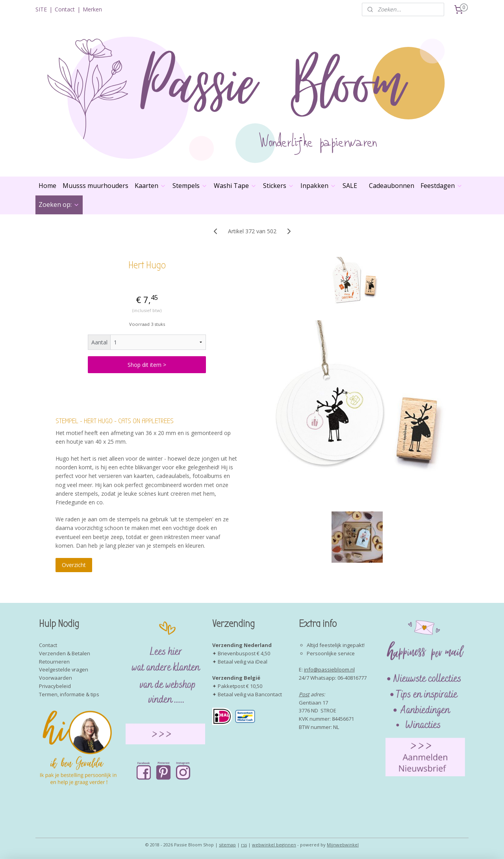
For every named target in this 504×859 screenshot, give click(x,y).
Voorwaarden (56, 678)
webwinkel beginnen (274, 845)
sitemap (227, 845)
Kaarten (150, 186)
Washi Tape (235, 186)
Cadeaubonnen (392, 186)
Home (47, 186)
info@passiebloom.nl (329, 669)
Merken (92, 9)
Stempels (190, 186)
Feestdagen (442, 186)
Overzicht (74, 565)
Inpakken (318, 186)
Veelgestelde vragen (64, 669)
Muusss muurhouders (95, 186)
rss (244, 845)
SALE (350, 186)
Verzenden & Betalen (65, 653)
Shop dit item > (147, 365)
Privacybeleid (55, 686)
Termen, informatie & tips (69, 694)
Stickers (279, 186)
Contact (65, 9)
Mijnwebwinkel (343, 845)
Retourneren (54, 662)
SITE (41, 9)
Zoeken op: (59, 205)
